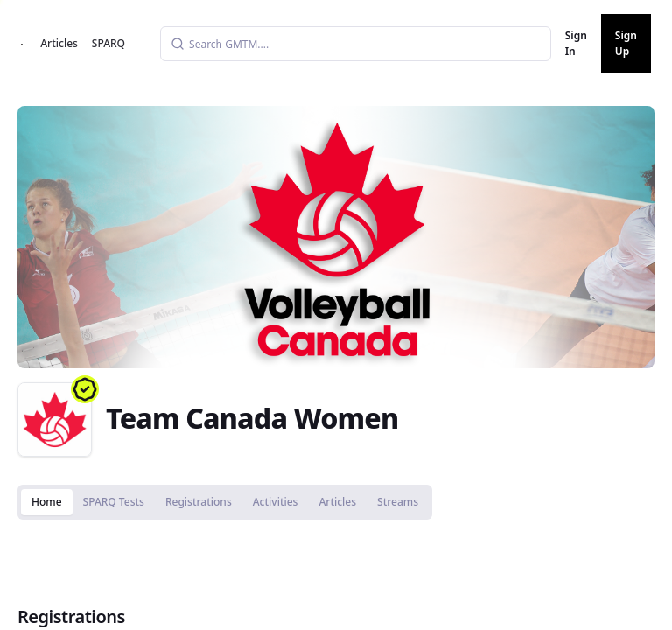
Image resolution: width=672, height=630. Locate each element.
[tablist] (225, 502)
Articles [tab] (337, 502)
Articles (59, 43)
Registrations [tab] (199, 502)
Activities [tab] (276, 502)
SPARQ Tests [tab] (114, 502)
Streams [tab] (398, 502)
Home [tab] (47, 502)
